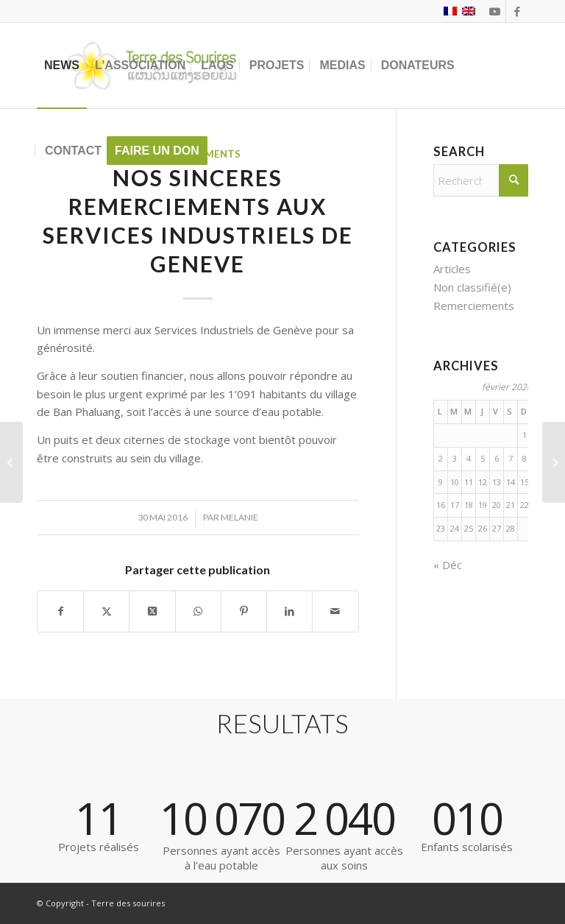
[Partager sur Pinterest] (244, 611)
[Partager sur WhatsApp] (198, 611)
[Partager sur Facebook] (60, 611)
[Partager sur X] (106, 611)
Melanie (239, 517)
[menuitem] (62, 66)
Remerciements (474, 306)
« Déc (448, 565)
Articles (452, 269)
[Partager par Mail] (335, 611)
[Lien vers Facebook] (517, 11)
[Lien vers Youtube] (495, 11)
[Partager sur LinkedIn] (289, 611)
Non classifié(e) (472, 287)
